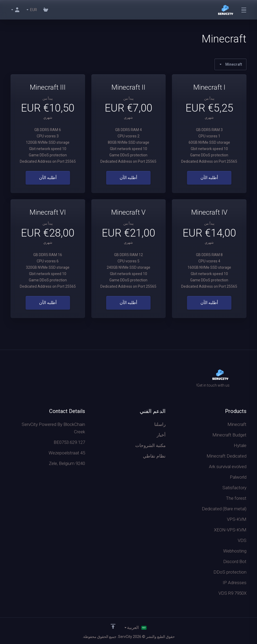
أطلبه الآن (209, 178)
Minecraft (230, 64)
